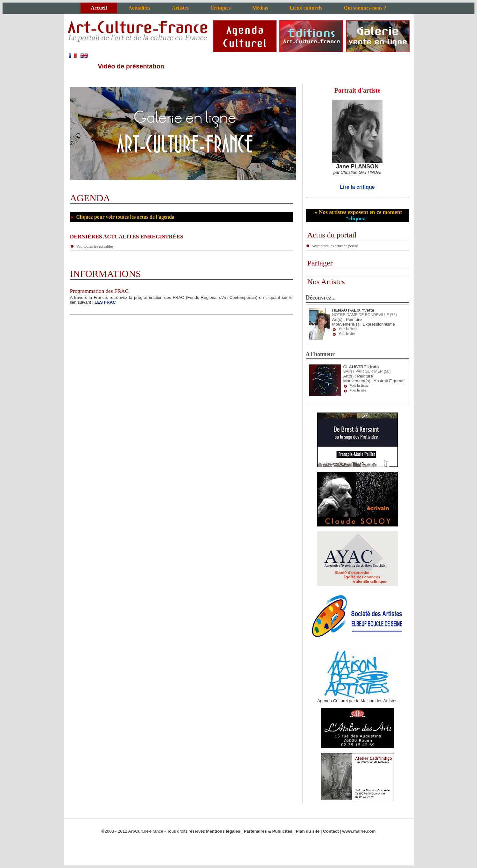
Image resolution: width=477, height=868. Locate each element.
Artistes (180, 8)
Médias (260, 8)
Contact (331, 831)
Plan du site (308, 831)
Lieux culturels (306, 8)
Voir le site (347, 334)
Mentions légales (223, 831)
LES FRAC (105, 302)
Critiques (221, 8)
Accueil (99, 8)
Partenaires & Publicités (268, 831)
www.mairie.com (359, 831)
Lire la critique (357, 187)
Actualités (139, 8)
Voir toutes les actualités (92, 246)
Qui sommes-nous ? (365, 8)
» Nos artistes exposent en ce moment (358, 215)
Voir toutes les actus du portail (332, 246)
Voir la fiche (348, 329)
